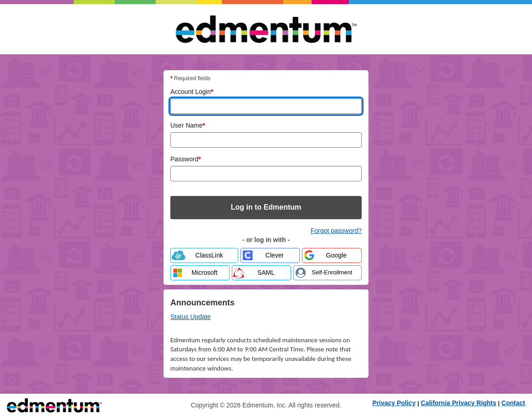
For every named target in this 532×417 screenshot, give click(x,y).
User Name (188, 125)
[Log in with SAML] (261, 273)
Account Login (192, 91)
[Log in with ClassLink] (204, 255)
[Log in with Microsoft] (200, 273)
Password (186, 159)
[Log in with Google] (332, 255)
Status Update (191, 317)
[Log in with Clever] (270, 255)
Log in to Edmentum (266, 207)
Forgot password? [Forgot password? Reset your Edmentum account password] (336, 231)
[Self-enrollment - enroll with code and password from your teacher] (327, 273)
